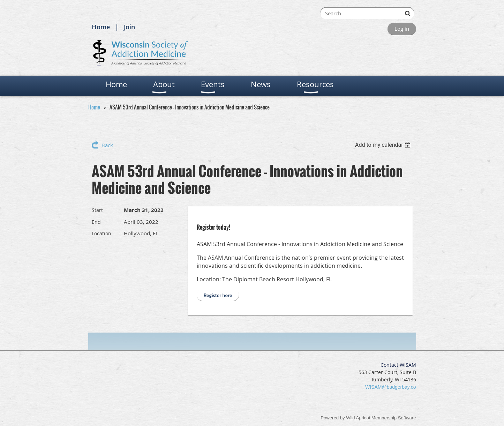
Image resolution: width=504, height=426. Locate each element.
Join (129, 27)
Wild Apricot (358, 418)
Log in (402, 29)
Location (101, 233)
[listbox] (384, 145)
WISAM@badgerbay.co (390, 387)
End (96, 222)
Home (101, 27)
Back (107, 145)
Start (97, 210)
